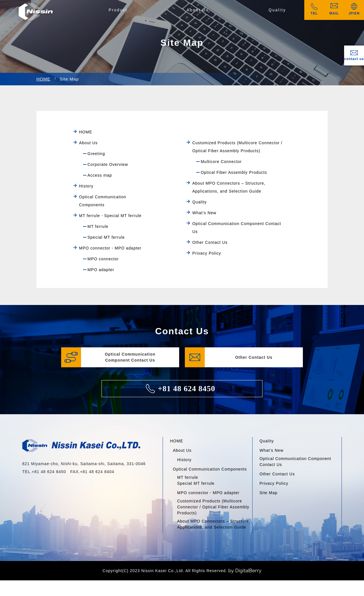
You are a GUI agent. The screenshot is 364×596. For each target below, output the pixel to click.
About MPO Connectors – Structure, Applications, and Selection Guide (214, 524)
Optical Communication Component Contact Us (295, 462)
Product (118, 10)
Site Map (269, 493)
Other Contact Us (277, 474)
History (184, 460)
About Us (198, 10)
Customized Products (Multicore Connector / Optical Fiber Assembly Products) (213, 507)
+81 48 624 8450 (180, 389)
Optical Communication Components (210, 469)
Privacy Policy (274, 483)
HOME (43, 79)
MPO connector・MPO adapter (208, 493)
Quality (277, 10)
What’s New (272, 450)
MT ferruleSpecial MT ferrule (196, 480)
